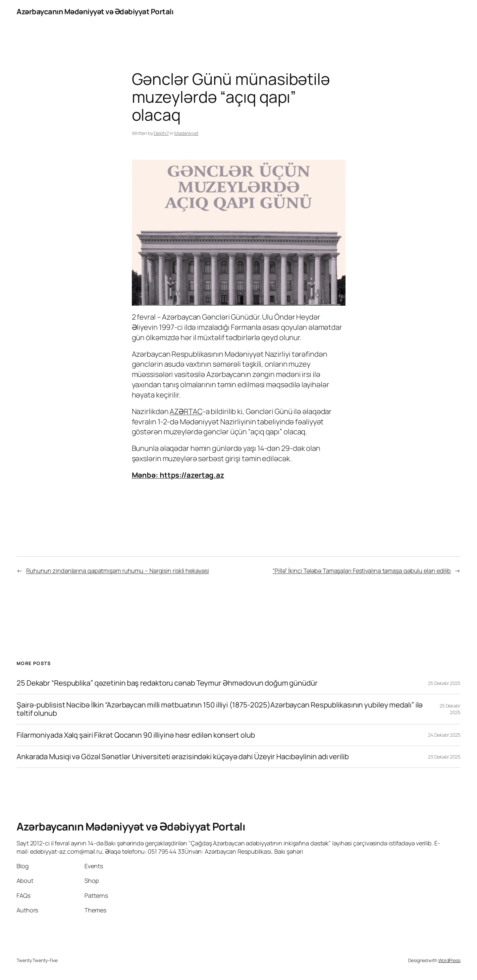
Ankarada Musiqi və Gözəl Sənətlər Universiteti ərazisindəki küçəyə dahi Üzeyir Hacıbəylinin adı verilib (183, 757)
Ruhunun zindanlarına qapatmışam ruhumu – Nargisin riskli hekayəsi (118, 571)
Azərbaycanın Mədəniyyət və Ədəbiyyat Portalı (95, 12)
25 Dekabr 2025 (444, 683)
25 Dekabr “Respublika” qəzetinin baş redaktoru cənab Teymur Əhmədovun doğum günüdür (167, 683)
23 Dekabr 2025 (444, 757)
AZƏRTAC (186, 411)
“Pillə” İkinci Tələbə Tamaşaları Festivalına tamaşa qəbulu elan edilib (362, 571)
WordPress (449, 960)
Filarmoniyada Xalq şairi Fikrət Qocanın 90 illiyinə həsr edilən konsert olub (136, 735)
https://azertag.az (192, 475)
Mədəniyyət (186, 133)
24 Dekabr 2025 (444, 735)
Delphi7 (161, 133)
